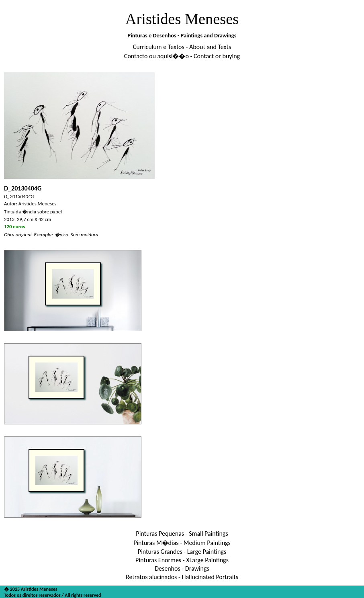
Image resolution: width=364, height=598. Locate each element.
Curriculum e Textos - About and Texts (182, 47)
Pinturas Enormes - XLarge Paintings (182, 560)
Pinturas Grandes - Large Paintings (182, 552)
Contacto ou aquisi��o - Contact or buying (182, 56)
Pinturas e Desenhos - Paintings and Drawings (182, 35)
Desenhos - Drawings (182, 568)
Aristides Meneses (182, 19)
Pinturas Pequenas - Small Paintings (182, 533)
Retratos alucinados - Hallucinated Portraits (182, 577)
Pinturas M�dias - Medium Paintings (182, 543)
